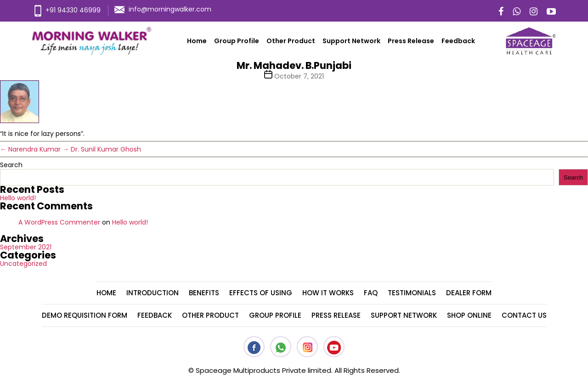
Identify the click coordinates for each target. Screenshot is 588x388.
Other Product (291, 41)
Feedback (458, 41)
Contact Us (524, 315)
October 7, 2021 (299, 76)
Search (11, 165)
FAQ (371, 293)
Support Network (351, 41)
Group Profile (237, 41)
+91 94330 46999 (68, 10)
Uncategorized (23, 264)
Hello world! (18, 198)
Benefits (204, 293)
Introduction (153, 293)
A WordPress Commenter (59, 222)
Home (197, 41)
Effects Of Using (261, 293)
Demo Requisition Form (85, 315)
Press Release (411, 41)
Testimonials (412, 293)
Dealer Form (469, 293)
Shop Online (469, 315)
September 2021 (26, 247)
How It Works (328, 293)
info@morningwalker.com (163, 9)
